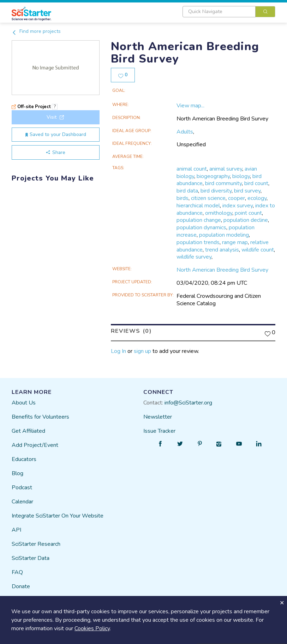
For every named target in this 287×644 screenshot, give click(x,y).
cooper (237, 198)
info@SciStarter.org (188, 402)
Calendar (22, 501)
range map (235, 242)
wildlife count (258, 250)
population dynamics (201, 228)
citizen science (208, 198)
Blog (17, 473)
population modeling (224, 235)
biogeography (213, 176)
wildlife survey (194, 257)
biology (241, 176)
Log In (118, 351)
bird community (223, 183)
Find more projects (36, 31)
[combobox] (229, 12)
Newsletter (158, 416)
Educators (24, 459)
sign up (142, 351)
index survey (238, 206)
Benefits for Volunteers (40, 416)
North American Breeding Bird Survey (222, 270)
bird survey (247, 191)
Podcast (22, 487)
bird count (256, 183)
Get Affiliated (28, 431)
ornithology (219, 213)
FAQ (17, 572)
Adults (185, 132)
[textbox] (219, 12)
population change (199, 220)
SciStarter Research (36, 544)
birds (183, 198)
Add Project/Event (35, 445)
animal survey (226, 169)
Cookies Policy (92, 628)
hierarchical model (198, 206)
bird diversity (216, 191)
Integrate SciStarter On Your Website (58, 515)
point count (248, 213)
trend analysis (222, 250)
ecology (257, 198)
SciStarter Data (31, 558)
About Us (24, 402)
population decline (246, 220)
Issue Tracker (159, 431)
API (16, 530)
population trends (198, 242)
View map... (190, 106)
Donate (21, 586)
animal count (192, 169)
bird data (187, 191)
